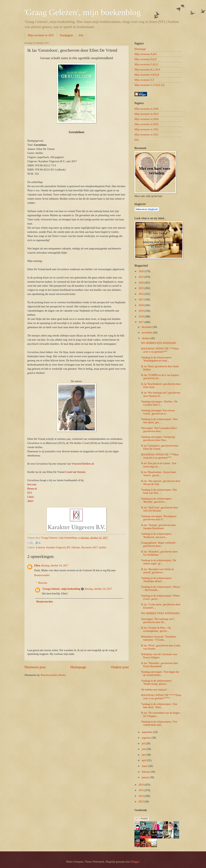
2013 (141, 802)
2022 (141, 294)
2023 (141, 288)
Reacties (43, 583)
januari (146, 777)
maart (145, 766)
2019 (141, 311)
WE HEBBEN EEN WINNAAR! (159, 343)
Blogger (135, 862)
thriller (103, 547)
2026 (141, 271)
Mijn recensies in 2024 (146, 119)
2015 (141, 790)
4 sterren (40, 547)
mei (144, 755)
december (147, 327)
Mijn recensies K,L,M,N (147, 70)
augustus (147, 738)
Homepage (78, 667)
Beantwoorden (42, 575)
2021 (141, 299)
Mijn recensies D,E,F (146, 59)
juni (144, 749)
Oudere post (120, 667)
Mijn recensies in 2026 (146, 109)
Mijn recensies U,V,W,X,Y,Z (150, 85)
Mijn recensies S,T (144, 80)
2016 (141, 785)
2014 (141, 796)
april (144, 760)
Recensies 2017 (90, 547)
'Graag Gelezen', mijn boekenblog (83, 12)
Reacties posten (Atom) (53, 675)
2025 (141, 277)
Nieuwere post (35, 667)
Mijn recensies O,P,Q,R (147, 75)
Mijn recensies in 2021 (146, 135)
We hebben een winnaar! (154, 690)
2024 (141, 283)
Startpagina (66, 35)
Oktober (76, 547)
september (147, 732)
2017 (141, 322)
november (147, 333)
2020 (141, 305)
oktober (146, 338)
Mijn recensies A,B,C (146, 54)
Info (81, 35)
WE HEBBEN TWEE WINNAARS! (161, 613)
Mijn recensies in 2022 (146, 129)
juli (144, 743)
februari (146, 772)
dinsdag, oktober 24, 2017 (55, 565)
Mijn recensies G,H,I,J (146, 64)
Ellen (37, 565)
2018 (141, 317)
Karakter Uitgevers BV (58, 547)
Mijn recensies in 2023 (146, 124)
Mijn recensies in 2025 (41, 35)
